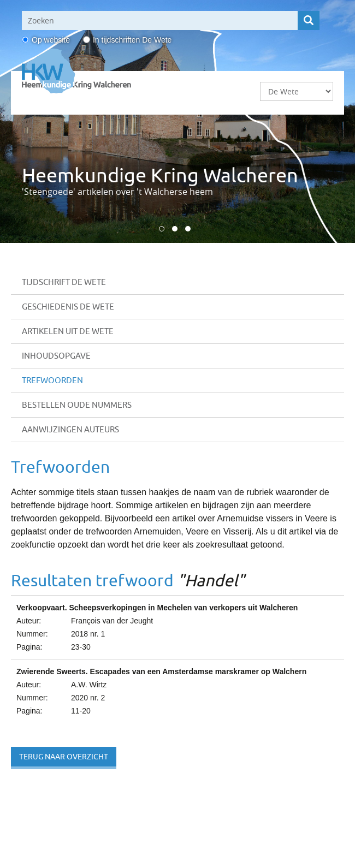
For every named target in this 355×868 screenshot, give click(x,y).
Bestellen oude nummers (77, 405)
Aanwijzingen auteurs (70, 429)
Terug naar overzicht (64, 757)
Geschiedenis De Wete (68, 307)
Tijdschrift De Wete (64, 282)
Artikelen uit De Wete (68, 331)
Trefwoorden (52, 380)
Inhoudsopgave (56, 356)
